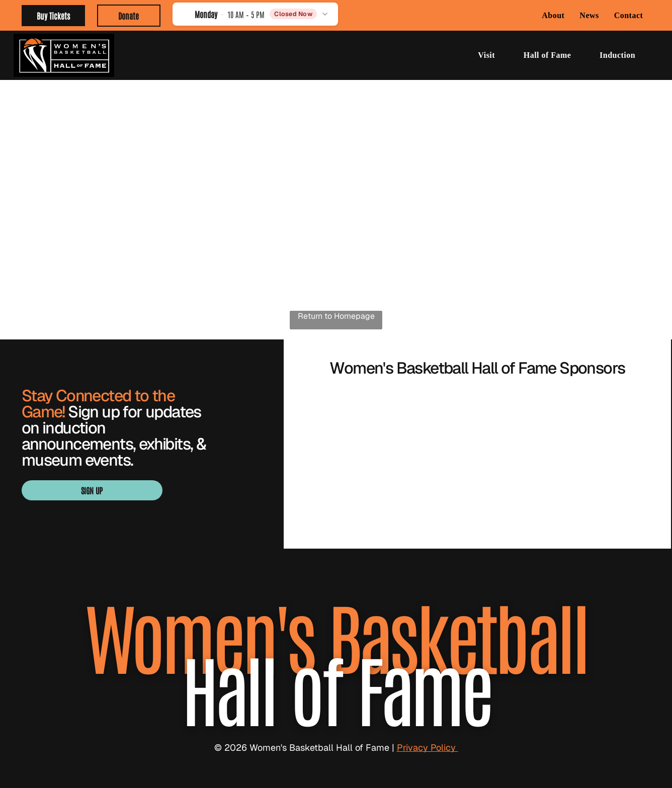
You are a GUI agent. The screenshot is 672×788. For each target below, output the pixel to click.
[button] (255, 14)
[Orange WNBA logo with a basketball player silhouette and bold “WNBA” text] (357, 486)
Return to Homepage (336, 316)
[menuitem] (553, 15)
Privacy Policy (428, 748)
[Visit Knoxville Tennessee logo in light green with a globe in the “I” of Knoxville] (598, 425)
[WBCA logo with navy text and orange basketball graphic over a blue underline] (477, 486)
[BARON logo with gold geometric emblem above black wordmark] (357, 425)
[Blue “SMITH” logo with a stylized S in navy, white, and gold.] (477, 425)
